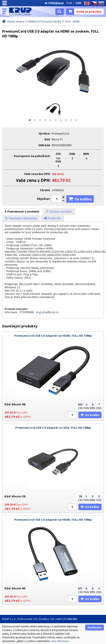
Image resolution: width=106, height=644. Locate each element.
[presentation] (22, 212)
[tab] (22, 212)
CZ (93, 3)
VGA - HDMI (72, 21)
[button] (30, 120)
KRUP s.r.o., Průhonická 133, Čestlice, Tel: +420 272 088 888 (40, 619)
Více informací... (61, 641)
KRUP (22, 11)
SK (100, 3)
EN (86, 3)
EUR (69, 3)
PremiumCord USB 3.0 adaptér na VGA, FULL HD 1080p (53, 428)
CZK (78, 3)
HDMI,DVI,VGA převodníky (45, 21)
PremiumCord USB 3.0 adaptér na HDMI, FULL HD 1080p (53, 336)
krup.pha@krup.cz (47, 312)
